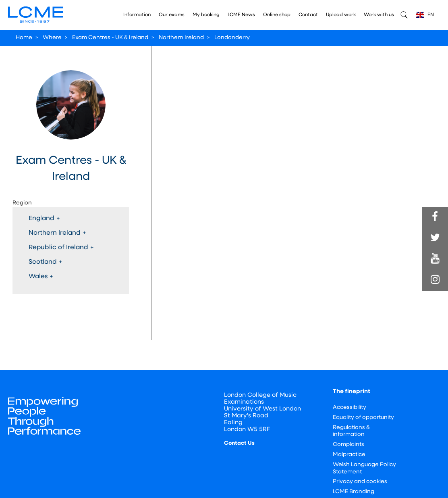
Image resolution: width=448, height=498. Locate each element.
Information (137, 15)
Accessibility (349, 407)
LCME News (241, 15)
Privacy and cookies (360, 482)
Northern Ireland (181, 38)
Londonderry (232, 38)
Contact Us (239, 443)
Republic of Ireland (61, 248)
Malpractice (349, 455)
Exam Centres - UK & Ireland (110, 38)
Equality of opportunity (363, 418)
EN (425, 15)
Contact (308, 15)
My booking (206, 15)
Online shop (277, 15)
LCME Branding (354, 492)
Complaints (348, 445)
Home (24, 38)
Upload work (341, 15)
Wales (41, 277)
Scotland (46, 262)
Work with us (379, 15)
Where (52, 38)
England (44, 219)
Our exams (172, 15)
